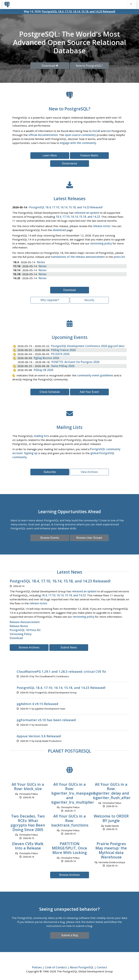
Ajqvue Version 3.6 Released (39, 736)
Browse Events (50, 538)
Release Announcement (25, 622)
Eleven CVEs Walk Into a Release (28, 846)
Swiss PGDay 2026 (63, 366)
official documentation (43, 135)
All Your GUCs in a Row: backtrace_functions (70, 821)
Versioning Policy (21, 634)
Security (89, 300)
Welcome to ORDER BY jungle (111, 818)
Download (69, 290)
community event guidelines (95, 375)
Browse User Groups (89, 538)
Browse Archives (29, 647)
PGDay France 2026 (63, 350)
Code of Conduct (56, 967)
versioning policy (101, 243)
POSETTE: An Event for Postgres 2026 (75, 362)
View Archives (89, 472)
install (96, 131)
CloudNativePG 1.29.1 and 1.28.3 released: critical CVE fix (61, 671)
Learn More (50, 155)
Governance (69, 163)
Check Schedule (50, 392)
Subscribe (50, 472)
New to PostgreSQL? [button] (89, 66)
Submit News (69, 647)
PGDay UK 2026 (44, 370)
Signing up (31, 453)
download (59, 230)
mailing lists (42, 436)
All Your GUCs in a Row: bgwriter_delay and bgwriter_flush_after (112, 791)
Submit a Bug (69, 935)
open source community (80, 135)
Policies (37, 967)
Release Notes (19, 626)
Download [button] (50, 66)
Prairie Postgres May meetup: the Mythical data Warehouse (111, 850)
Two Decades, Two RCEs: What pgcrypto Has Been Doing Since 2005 (28, 823)
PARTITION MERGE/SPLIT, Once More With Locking (69, 848)
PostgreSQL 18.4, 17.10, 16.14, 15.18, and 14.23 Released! (79, 11)
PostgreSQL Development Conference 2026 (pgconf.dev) (88, 346)
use (108, 131)
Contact (102, 967)
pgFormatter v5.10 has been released (46, 720)
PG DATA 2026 (60, 354)
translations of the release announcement (78, 257)
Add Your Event (89, 392)
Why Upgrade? (50, 300)
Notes (41, 262)
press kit (119, 257)
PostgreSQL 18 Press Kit (25, 630)
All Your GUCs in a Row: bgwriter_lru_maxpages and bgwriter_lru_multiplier (73, 793)
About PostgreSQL (82, 967)
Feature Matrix (89, 155)
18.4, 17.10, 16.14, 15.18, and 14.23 (78, 217)
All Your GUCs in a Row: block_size (28, 787)
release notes (102, 226)
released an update (87, 213)
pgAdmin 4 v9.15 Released (37, 704)
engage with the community (78, 143)
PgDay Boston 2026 (46, 358)
